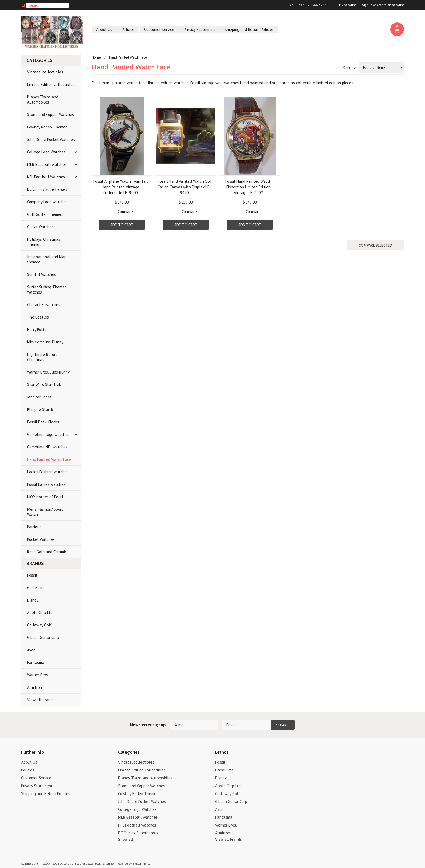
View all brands (41, 700)
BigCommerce (141, 864)
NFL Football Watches (46, 177)
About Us (104, 29)
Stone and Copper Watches (51, 115)
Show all (125, 839)
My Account (347, 5)
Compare (125, 212)
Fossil (32, 575)
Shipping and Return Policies (249, 29)
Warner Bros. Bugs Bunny (48, 372)
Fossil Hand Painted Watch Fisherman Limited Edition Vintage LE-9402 (248, 187)
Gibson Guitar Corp (43, 637)
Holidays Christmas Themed (44, 242)
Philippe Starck (40, 409)
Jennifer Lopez (39, 397)
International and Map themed (47, 259)
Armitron (35, 687)
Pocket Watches (41, 539)
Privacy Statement (199, 29)
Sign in (367, 5)
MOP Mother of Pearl (45, 497)
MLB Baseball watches (47, 164)
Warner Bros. (38, 675)
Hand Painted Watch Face (49, 459)
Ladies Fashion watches (48, 472)
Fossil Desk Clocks (43, 422)
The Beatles (38, 317)
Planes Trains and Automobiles (43, 99)
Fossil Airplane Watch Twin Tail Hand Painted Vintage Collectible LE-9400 (120, 187)
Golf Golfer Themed (45, 214)
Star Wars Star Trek (44, 385)
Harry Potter (38, 329)
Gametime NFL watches (47, 447)
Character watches (44, 305)
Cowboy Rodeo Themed (47, 127)
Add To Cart (122, 225)
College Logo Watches (46, 152)
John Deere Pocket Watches (51, 139)
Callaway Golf (39, 625)
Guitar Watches (40, 227)
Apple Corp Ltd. (40, 613)
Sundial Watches (42, 274)
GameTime (36, 588)
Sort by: (350, 68)
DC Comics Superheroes (47, 189)
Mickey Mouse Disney (45, 342)
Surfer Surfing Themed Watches (47, 290)
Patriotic (34, 527)
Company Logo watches (47, 202)
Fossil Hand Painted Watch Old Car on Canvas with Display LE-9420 (184, 187)
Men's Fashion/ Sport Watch (45, 512)
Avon (31, 650)
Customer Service (159, 29)
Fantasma (36, 662)
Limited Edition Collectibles (51, 84)
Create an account (390, 5)
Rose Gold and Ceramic (47, 552)
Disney (33, 600)
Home (96, 57)
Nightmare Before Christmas (42, 357)
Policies (128, 29)
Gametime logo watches (48, 434)
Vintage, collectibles (45, 72)
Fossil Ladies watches (46, 484)
